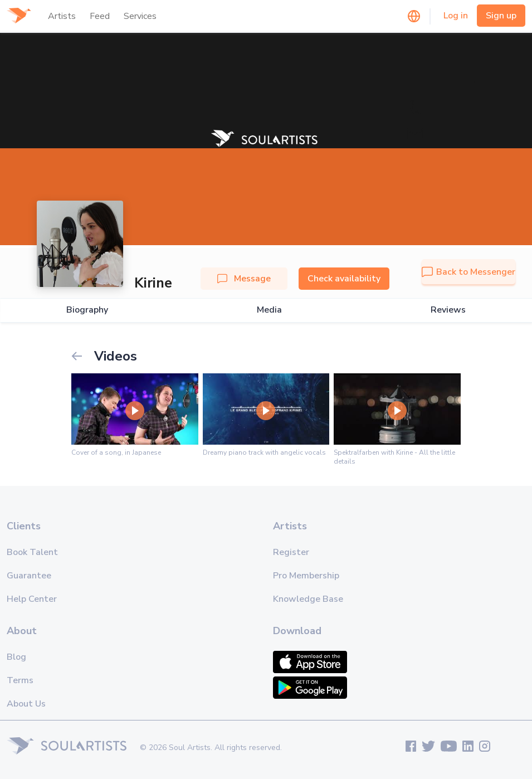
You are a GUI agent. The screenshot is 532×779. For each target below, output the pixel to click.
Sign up (501, 16)
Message (244, 279)
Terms (20, 680)
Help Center (32, 599)
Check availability (344, 279)
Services (140, 16)
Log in (456, 16)
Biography (87, 310)
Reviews (448, 310)
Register (291, 552)
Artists (62, 16)
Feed (100, 16)
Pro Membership (306, 576)
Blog (16, 657)
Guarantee (29, 576)
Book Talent (32, 552)
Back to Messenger (468, 272)
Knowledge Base (308, 599)
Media (269, 310)
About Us (26, 704)
